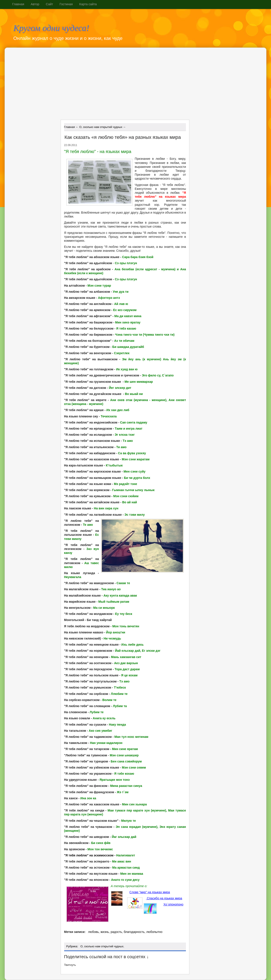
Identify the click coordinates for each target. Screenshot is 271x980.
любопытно (154, 932)
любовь (93, 932)
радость (116, 932)
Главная (18, 4)
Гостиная (66, 4)
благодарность (134, 932)
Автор (35, 4)
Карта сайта (88, 4)
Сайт (49, 4)
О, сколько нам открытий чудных (102, 946)
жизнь (105, 932)
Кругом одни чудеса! (51, 28)
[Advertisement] (99, 85)
